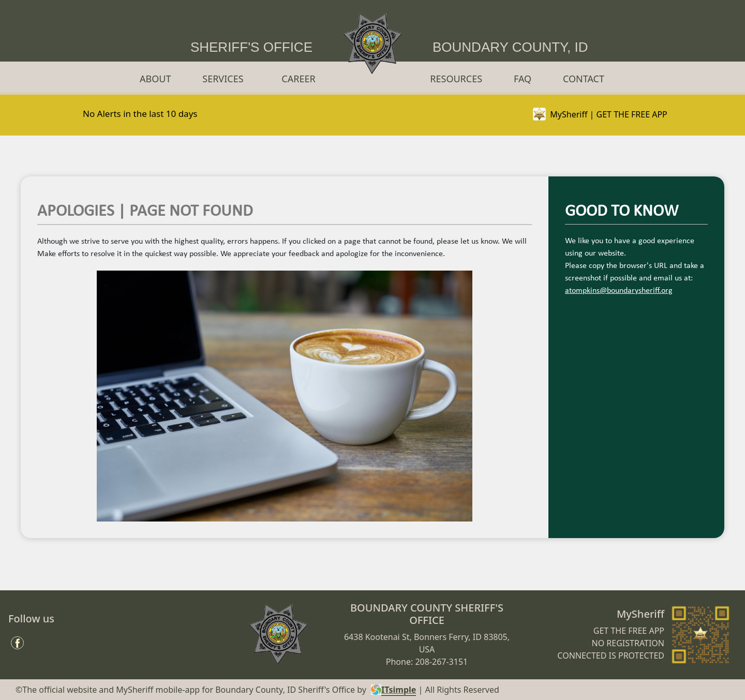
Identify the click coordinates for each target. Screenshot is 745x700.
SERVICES (223, 79)
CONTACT (584, 79)
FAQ (523, 79)
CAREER (298, 79)
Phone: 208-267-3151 (427, 662)
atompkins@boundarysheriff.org (619, 291)
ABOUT (155, 79)
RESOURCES (456, 79)
